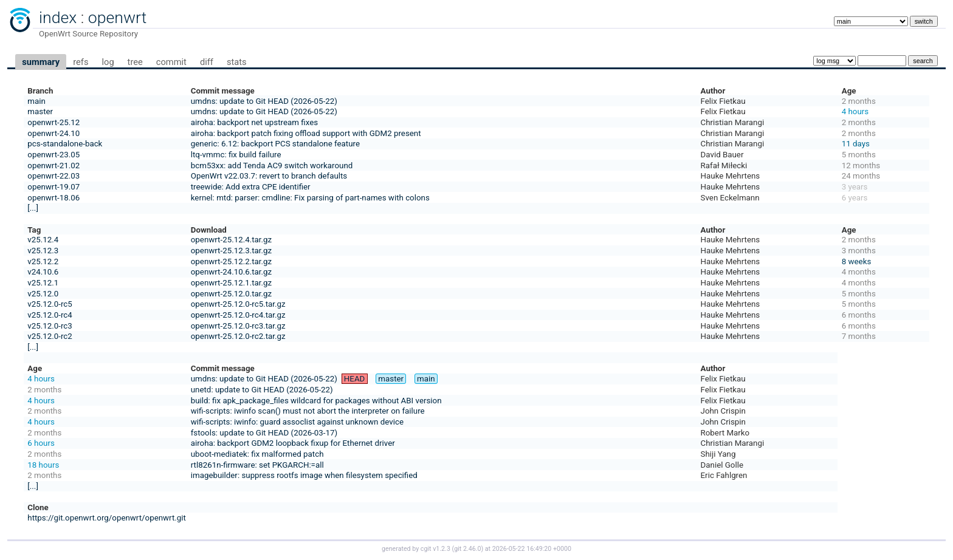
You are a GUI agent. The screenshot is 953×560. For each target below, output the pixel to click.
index (58, 18)
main (36, 101)
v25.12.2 (43, 261)
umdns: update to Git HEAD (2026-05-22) (264, 101)
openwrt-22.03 (53, 176)
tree (135, 62)
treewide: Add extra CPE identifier (251, 187)
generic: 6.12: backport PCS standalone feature (275, 144)
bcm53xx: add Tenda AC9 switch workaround (272, 166)
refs (81, 62)
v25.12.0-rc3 (50, 326)
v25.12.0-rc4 (50, 315)
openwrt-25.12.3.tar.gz (231, 251)
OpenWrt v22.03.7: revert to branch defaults (269, 176)
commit (171, 62)
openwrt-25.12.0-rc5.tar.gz (238, 304)
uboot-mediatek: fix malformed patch (257, 454)
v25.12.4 (43, 240)
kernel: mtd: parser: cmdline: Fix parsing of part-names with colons (310, 198)
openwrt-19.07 (53, 187)
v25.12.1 (43, 283)
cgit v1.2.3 (435, 549)
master (40, 111)
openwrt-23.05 (53, 155)
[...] (33, 208)
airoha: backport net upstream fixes (254, 122)
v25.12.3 (43, 251)
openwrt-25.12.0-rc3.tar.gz (238, 326)
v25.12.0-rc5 (50, 304)
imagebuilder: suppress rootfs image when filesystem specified (304, 475)
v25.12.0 (43, 294)
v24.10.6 (43, 272)
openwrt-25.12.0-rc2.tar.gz (238, 336)
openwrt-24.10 (53, 133)
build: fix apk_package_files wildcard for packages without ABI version (316, 401)
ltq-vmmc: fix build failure (236, 155)
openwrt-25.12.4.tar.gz (231, 240)
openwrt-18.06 (53, 198)
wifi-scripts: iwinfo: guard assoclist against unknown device (297, 422)
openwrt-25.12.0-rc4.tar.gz (238, 315)
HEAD (355, 379)
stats (237, 62)
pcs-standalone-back (65, 144)
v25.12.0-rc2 (50, 336)
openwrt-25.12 (53, 122)
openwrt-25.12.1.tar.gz (231, 283)
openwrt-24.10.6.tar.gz (231, 272)
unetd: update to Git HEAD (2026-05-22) (262, 390)
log (108, 62)
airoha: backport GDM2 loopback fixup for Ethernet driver (293, 443)
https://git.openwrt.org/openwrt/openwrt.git (107, 518)
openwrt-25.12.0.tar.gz (231, 294)
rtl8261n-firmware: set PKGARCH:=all (257, 465)
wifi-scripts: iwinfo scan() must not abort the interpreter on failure (308, 411)
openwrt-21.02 (53, 166)
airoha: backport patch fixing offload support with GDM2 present (306, 133)
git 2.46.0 (467, 549)
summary (41, 62)
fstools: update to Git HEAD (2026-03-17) (264, 433)
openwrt (117, 18)
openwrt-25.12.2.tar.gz (231, 261)
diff (207, 62)
